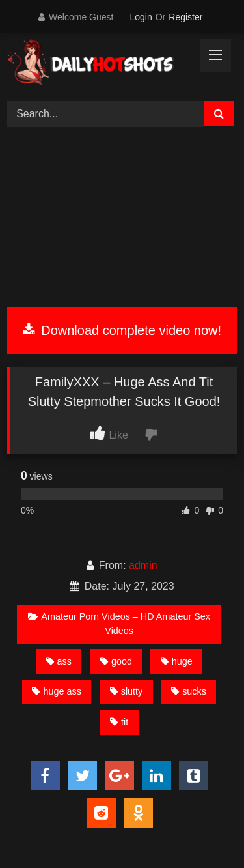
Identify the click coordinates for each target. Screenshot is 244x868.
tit (119, 722)
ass (59, 661)
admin (143, 565)
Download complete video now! (122, 330)
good (116, 661)
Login (141, 17)
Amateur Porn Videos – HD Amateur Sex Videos (119, 624)
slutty (127, 691)
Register (185, 17)
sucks (189, 691)
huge (177, 661)
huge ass (56, 691)
